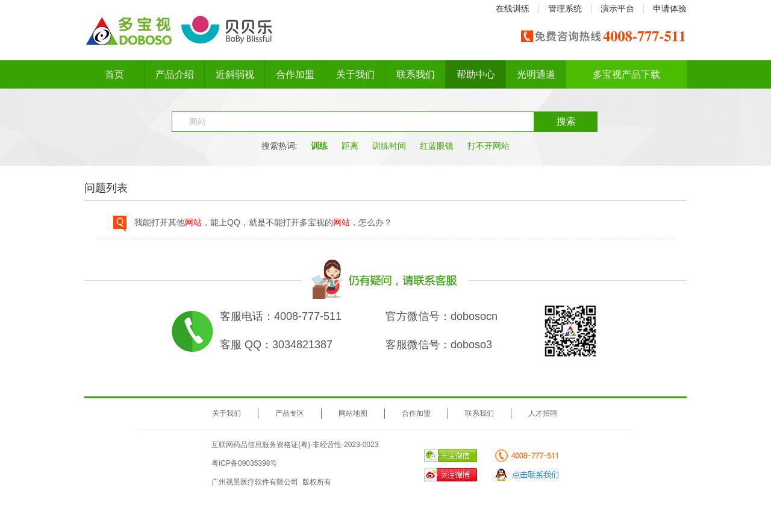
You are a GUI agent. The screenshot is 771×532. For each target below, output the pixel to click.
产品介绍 (175, 74)
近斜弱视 (235, 74)
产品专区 (290, 413)
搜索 (566, 121)
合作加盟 (295, 74)
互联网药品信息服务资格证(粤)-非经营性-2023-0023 (295, 445)
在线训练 (513, 8)
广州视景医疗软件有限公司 (255, 482)
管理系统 (565, 8)
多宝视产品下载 (626, 74)
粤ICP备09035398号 (244, 463)
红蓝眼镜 (437, 146)
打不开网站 (489, 146)
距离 (350, 146)
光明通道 (536, 74)
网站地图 (353, 413)
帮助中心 (476, 74)
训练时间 (389, 146)
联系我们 (416, 74)
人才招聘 (543, 413)
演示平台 (617, 8)
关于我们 (355, 74)
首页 (114, 74)
